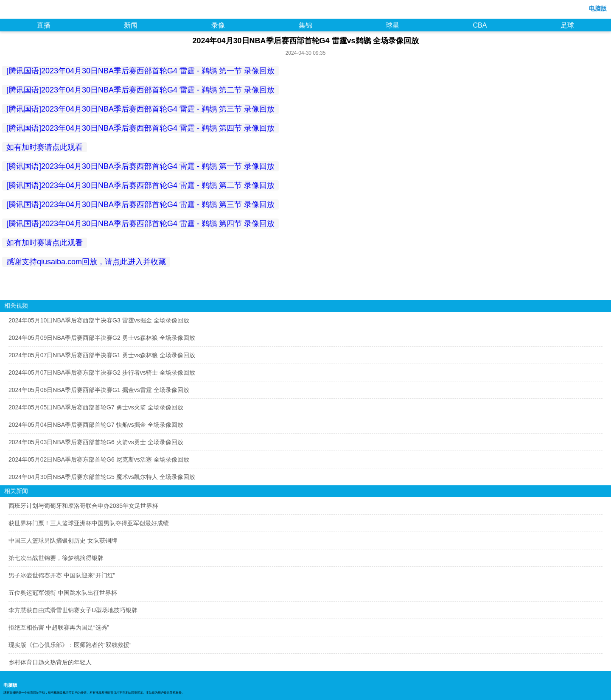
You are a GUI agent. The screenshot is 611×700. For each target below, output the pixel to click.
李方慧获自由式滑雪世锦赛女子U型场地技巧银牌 (73, 610)
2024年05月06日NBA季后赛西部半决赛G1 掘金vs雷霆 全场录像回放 (99, 390)
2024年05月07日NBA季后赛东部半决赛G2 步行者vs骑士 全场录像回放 (102, 372)
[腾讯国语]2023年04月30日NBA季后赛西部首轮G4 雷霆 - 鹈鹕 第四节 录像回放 (140, 128)
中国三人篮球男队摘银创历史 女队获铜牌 (63, 540)
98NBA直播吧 (24, 10)
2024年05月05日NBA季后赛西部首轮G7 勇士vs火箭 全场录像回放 (96, 407)
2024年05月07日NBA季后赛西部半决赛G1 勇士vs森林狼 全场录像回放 (102, 355)
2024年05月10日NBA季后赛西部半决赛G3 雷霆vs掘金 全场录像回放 (99, 320)
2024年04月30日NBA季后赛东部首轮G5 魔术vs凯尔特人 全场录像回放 (102, 477)
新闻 (131, 25)
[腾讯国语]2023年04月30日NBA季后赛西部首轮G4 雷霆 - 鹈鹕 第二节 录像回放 (140, 90)
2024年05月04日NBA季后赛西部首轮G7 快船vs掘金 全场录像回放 (96, 425)
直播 (44, 25)
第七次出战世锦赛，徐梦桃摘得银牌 (56, 558)
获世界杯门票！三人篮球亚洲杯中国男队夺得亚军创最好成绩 (89, 523)
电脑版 (598, 8)
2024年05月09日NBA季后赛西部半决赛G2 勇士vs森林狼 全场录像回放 (102, 338)
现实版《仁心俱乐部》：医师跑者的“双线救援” (70, 645)
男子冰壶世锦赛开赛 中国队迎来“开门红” (62, 575)
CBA (480, 25)
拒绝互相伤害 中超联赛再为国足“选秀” (59, 627)
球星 (392, 25)
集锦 (305, 25)
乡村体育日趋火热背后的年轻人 (50, 662)
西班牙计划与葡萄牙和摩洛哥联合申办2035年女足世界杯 (83, 506)
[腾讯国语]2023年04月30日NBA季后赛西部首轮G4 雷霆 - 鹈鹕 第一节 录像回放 (140, 71)
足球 (567, 25)
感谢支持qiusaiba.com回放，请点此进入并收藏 (86, 262)
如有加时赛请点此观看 (45, 147)
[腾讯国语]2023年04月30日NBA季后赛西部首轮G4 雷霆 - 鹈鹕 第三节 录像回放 (140, 109)
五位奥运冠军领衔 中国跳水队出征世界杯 (63, 593)
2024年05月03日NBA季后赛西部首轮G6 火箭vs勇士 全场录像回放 (96, 442)
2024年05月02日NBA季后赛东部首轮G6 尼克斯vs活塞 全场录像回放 (99, 459)
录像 (218, 25)
